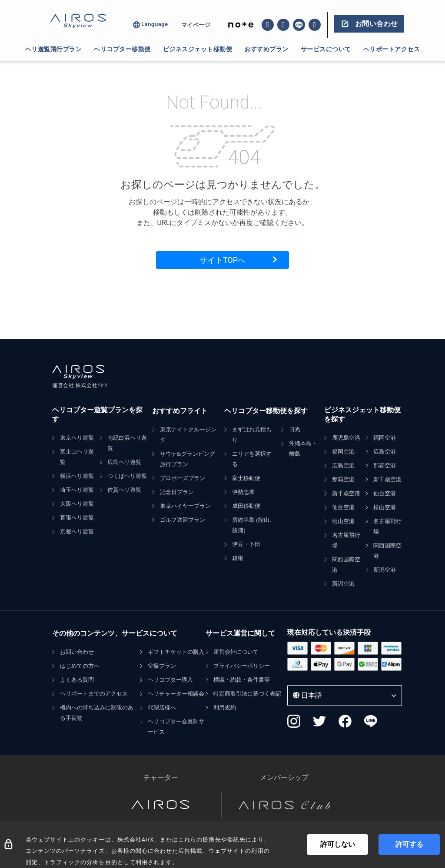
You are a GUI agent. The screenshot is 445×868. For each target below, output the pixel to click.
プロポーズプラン (183, 478)
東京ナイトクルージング (188, 435)
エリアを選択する (252, 459)
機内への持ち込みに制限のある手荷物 (97, 713)
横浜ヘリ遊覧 (77, 476)
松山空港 (343, 521)
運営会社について (236, 652)
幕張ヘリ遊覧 (77, 518)
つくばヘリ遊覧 (127, 476)
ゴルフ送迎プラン (183, 520)
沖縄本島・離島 (303, 449)
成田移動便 (246, 506)
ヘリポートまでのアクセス (94, 694)
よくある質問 (77, 680)
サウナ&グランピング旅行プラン (188, 459)
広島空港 (343, 465)
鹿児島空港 (346, 438)
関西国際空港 (346, 565)
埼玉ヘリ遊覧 (77, 490)
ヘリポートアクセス (392, 49)
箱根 (238, 558)
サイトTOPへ (222, 260)
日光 (295, 429)
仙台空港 (343, 507)
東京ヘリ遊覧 (77, 438)
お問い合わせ (77, 652)
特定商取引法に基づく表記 (247, 694)
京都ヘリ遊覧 (77, 532)
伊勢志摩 (243, 492)
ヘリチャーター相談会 (176, 694)
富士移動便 (246, 478)
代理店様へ (162, 707)
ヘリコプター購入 (170, 680)
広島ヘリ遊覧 (124, 462)
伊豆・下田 (246, 544)
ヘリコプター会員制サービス (176, 727)
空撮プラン (162, 666)
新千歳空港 (346, 493)
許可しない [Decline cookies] (338, 844)
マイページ (196, 25)
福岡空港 (343, 452)
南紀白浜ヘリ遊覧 (127, 443)
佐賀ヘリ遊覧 (124, 490)
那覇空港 (343, 479)
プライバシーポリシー (242, 666)
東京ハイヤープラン (185, 506)
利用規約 (225, 707)
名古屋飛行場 (346, 540)
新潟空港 (343, 584)
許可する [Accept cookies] (409, 844)
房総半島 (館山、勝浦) (254, 525)
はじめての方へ (80, 666)
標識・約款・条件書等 (242, 680)
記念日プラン (177, 492)
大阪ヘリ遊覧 (77, 504)
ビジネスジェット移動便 (198, 49)
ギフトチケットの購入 (176, 652)
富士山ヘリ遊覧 (77, 457)
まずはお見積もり (252, 435)
